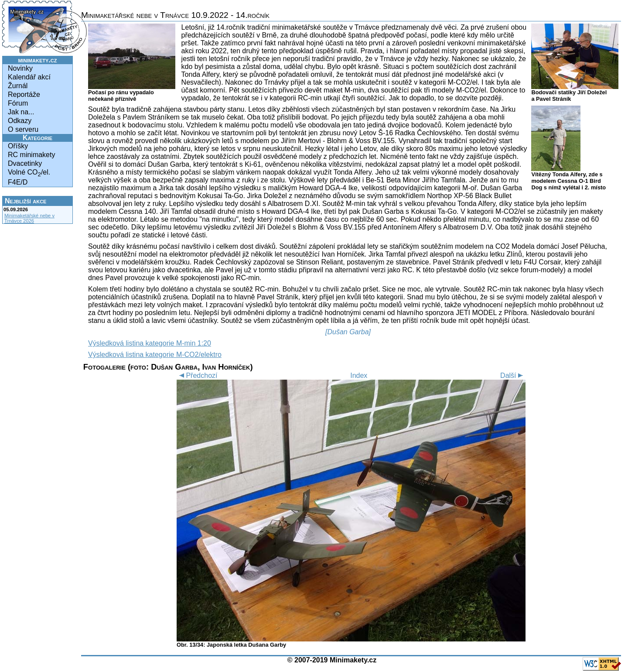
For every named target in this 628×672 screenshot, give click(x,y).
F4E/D (18, 182)
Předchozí (197, 375)
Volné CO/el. (29, 173)
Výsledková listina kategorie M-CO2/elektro (155, 355)
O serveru (23, 129)
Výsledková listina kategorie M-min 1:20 (150, 343)
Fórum (18, 103)
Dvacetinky (25, 163)
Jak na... (21, 112)
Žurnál (18, 86)
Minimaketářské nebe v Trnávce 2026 (29, 218)
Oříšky (18, 146)
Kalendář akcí (29, 77)
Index (359, 375)
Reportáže (24, 94)
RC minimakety (31, 155)
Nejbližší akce (26, 201)
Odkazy (20, 121)
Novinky (20, 68)
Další (513, 375)
